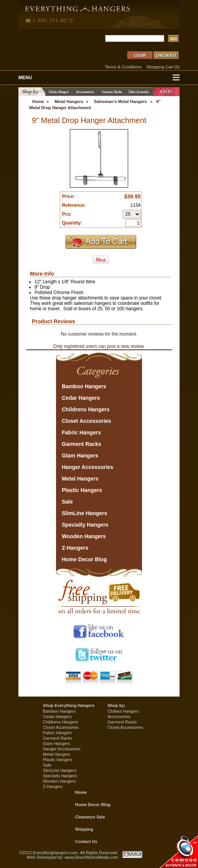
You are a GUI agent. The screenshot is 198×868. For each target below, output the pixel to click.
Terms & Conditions (123, 67)
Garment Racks (58, 738)
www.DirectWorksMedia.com (91, 857)
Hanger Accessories (62, 749)
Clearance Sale (90, 817)
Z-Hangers (53, 787)
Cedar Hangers (57, 717)
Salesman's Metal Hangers (120, 101)
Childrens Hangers (60, 722)
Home (38, 101)
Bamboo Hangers (59, 711)
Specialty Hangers (60, 776)
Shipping (84, 829)
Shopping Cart (160, 67)
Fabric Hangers (57, 733)
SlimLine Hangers (60, 770)
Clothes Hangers (123, 711)
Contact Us (86, 841)
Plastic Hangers (58, 760)
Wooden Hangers (59, 781)
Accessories (119, 717)
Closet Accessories (61, 727)
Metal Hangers (69, 101)
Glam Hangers (57, 743)
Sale (47, 765)
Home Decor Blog (93, 805)
